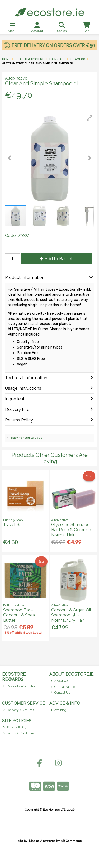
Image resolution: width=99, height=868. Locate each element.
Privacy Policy (15, 727)
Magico (34, 841)
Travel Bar (13, 525)
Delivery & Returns (18, 710)
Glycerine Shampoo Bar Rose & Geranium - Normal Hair (73, 530)
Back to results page (27, 438)
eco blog (58, 710)
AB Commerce (71, 841)
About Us (59, 681)
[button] (89, 118)
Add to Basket (56, 259)
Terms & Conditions (19, 733)
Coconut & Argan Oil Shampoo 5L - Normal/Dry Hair (71, 615)
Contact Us (60, 693)
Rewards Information (20, 686)
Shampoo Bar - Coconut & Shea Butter (19, 615)
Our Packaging (63, 687)
